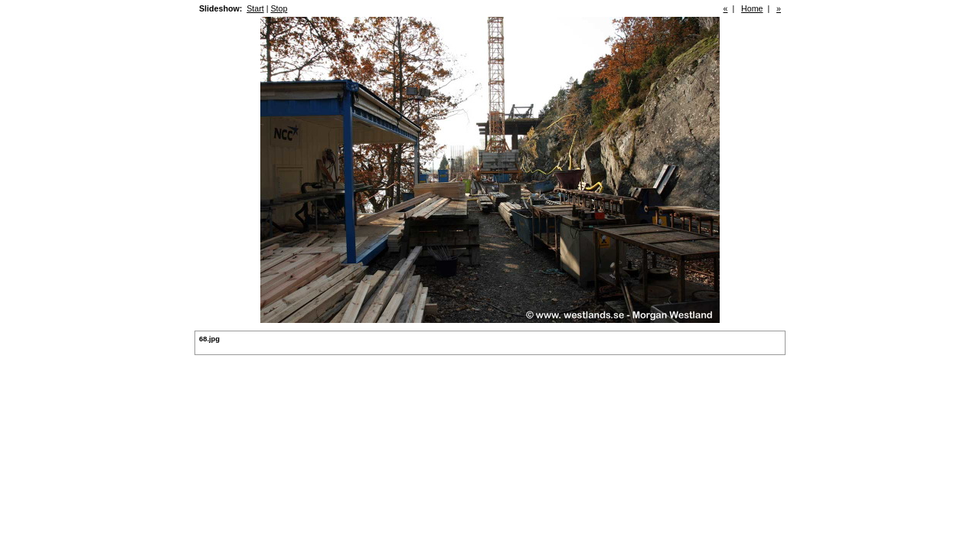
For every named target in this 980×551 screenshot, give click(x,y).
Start (255, 8)
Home (752, 8)
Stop (279, 8)
